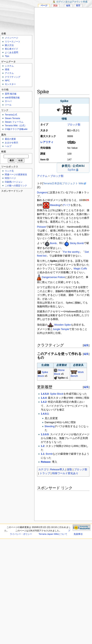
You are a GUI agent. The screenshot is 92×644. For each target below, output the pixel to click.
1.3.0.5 (45, 434)
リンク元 (9, 171)
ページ (44, 5)
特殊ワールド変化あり (65, 473)
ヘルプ (8, 146)
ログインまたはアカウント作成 (72, 2)
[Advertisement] (45, 49)
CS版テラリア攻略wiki (16, 129)
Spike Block (57, 394)
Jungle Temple (61, 329)
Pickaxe (41, 227)
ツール (8, 105)
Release (46, 462)
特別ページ (10, 178)
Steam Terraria (12, 118)
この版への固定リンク (16, 185)
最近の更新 (10, 139)
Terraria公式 (11, 115)
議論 (55, 5)
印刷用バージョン (14, 182)
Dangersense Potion (53, 277)
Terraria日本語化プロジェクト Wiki (63, 183)
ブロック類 (74, 125)
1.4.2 (44, 402)
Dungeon (42, 193)
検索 (4, 152)
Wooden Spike (62, 325)
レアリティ (47, 142)
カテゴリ (43, 470)
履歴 (78, 5)
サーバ (8, 101)
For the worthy (71, 252)
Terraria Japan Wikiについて (53, 534)
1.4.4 (44, 398)
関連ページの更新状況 (16, 174)
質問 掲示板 (11, 94)
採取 (69, 470)
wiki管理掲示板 (12, 98)
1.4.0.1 (45, 414)
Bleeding (55, 205)
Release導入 (57, 470)
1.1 (43, 454)
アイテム (42, 176)
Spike (71, 170)
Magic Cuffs (80, 269)
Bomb (53, 243)
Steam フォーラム (14, 122)
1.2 (43, 446)
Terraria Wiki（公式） (16, 125)
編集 (86, 345)
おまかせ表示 (11, 143)
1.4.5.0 (45, 394)
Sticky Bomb (77, 243)
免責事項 (78, 534)
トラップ (45, 473)
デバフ (67, 205)
